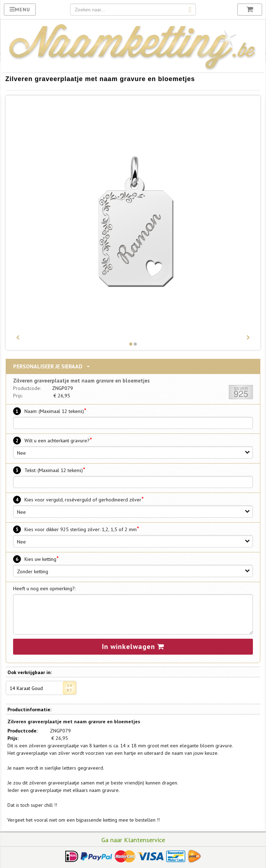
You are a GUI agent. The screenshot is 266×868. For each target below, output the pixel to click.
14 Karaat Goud (43, 688)
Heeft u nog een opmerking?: (44, 588)
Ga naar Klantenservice (133, 840)
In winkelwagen (133, 646)
